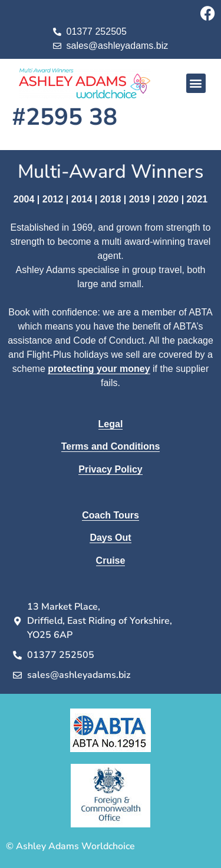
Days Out (110, 538)
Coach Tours (111, 515)
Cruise (111, 561)
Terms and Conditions (111, 446)
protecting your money (99, 369)
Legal (111, 424)
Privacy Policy (111, 469)
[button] (196, 83)
